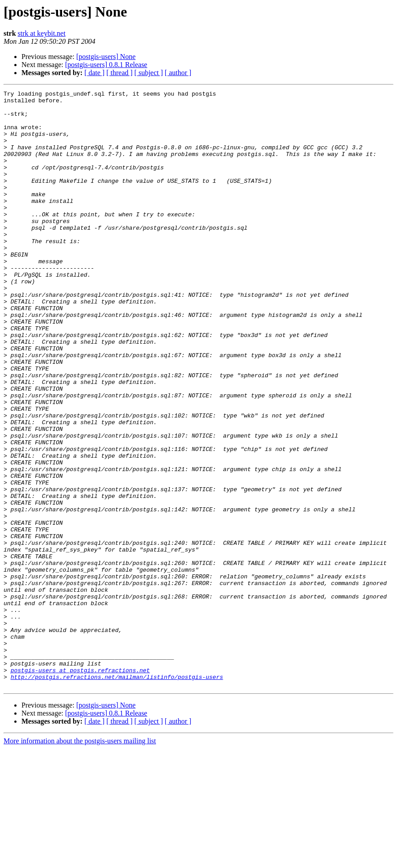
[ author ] (178, 73)
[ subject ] (149, 73)
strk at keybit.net (42, 33)
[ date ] (94, 73)
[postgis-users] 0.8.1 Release (106, 65)
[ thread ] (119, 73)
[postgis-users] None (106, 57)
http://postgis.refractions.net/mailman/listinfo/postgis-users (117, 795)
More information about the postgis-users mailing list (80, 860)
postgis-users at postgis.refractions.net (80, 787)
